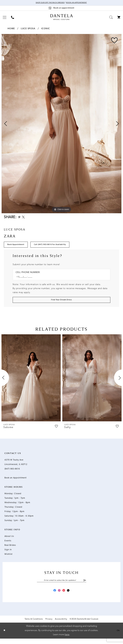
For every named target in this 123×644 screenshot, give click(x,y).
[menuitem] (5, 18)
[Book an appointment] (61, 8)
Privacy (49, 624)
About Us (9, 540)
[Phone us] (13, 18)
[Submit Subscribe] (85, 585)
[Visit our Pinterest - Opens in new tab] (64, 595)
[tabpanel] (61, 124)
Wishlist (8, 558)
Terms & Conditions (34, 624)
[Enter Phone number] (60, 280)
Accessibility (61, 624)
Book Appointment (18, 247)
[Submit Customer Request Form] (61, 303)
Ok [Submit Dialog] (118, 636)
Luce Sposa (28, 29)
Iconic (46, 29)
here (67, 640)
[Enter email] (62, 585)
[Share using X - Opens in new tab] (25, 218)
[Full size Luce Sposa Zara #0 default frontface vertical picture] (61, 124)
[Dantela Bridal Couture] (62, 17)
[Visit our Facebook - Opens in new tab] (53, 595)
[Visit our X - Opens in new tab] (70, 595)
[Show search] (111, 18)
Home (11, 29)
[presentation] (31, 382)
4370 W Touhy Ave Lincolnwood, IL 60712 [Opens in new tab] (16, 466)
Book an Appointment (79, 3)
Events (8, 545)
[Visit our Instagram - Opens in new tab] (59, 595)
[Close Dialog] (5, 636)
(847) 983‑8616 (12, 473)
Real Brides (10, 549)
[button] (5, 18)
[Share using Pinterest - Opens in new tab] (20, 218)
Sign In (8, 554)
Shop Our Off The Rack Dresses (48, 3)
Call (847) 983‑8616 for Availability (59, 247)
